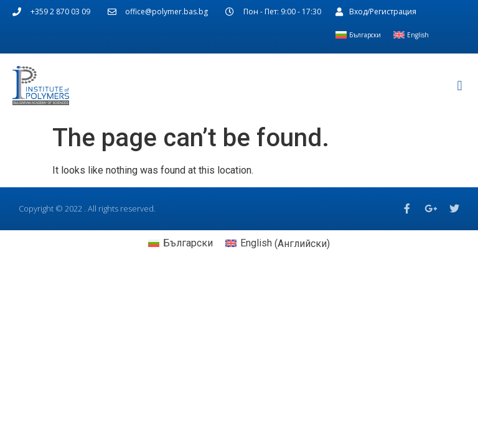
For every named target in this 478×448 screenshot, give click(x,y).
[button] (460, 86)
